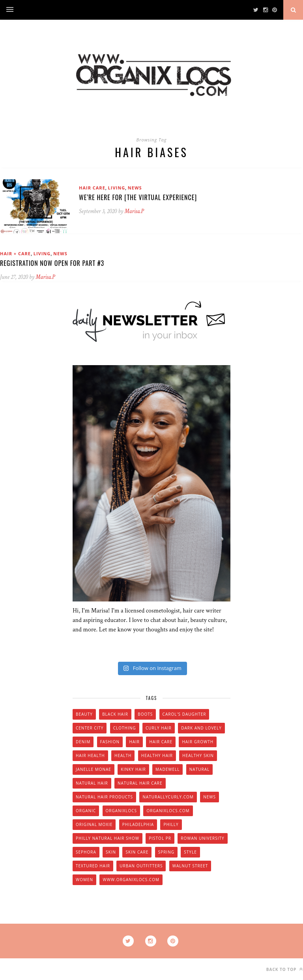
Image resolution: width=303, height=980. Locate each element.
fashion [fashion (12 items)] (110, 742)
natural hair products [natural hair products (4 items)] (104, 797)
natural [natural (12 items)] (199, 769)
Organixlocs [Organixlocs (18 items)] (121, 811)
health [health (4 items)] (123, 755)
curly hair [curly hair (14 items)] (159, 728)
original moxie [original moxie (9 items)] (94, 824)
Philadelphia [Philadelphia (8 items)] (138, 824)
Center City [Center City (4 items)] (90, 728)
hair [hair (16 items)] (134, 742)
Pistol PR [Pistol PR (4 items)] (160, 838)
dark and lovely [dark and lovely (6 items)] (201, 728)
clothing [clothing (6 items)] (125, 728)
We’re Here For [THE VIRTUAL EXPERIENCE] (138, 197)
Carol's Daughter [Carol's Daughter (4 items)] (184, 714)
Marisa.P (134, 211)
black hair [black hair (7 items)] (115, 714)
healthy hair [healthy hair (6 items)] (157, 755)
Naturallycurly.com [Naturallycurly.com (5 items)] (168, 797)
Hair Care (92, 188)
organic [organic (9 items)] (86, 811)
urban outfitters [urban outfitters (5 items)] (141, 866)
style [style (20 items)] (190, 852)
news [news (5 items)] (209, 797)
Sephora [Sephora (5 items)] (86, 852)
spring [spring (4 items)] (166, 852)
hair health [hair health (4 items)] (90, 755)
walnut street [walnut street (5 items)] (190, 866)
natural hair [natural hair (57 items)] (92, 783)
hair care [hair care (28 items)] (161, 742)
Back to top (285, 969)
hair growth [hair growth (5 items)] (198, 742)
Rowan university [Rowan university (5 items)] (202, 838)
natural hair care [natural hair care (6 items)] (140, 783)
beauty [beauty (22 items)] (84, 714)
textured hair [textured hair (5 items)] (93, 866)
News (135, 188)
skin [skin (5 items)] (111, 852)
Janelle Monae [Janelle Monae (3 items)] (94, 769)
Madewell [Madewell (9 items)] (167, 769)
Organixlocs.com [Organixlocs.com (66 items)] (168, 811)
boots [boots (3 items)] (145, 714)
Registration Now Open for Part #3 (52, 263)
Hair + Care (15, 253)
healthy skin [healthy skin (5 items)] (198, 755)
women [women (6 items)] (84, 880)
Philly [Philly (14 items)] (171, 824)
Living (117, 188)
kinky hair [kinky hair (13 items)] (133, 769)
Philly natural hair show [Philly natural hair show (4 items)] (108, 838)
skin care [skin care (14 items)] (137, 852)
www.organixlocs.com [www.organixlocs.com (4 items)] (131, 880)
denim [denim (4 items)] (83, 742)
